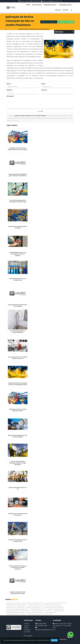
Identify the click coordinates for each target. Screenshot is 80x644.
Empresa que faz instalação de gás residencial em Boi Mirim (18, 175)
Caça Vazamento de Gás (33, 604)
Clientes (58, 10)
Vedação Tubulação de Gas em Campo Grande (18, 541)
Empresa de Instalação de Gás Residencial (53, 608)
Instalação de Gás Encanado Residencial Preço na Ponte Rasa (18, 149)
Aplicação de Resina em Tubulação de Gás (33, 603)
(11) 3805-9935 (36, 1)
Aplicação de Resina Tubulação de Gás (16, 604)
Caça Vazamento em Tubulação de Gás (16, 606)
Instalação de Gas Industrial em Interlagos (18, 227)
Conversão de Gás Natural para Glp (54, 606)
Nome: (9, 84)
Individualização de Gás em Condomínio (17, 614)
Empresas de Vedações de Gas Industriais (41, 611)
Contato (65, 10)
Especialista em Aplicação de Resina (15, 612)
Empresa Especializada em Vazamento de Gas (18, 611)
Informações (28, 636)
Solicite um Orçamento (49, 22)
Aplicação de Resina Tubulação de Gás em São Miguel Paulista (18, 384)
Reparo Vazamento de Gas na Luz (18, 488)
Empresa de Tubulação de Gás (38, 609)
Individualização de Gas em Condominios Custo (40, 614)
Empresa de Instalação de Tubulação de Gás (17, 609)
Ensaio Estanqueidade (59, 611)
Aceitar (54, 640)
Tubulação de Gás (66, 5)
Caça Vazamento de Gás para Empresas (51, 604)
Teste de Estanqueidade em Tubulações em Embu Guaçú (18, 201)
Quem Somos (37, 5)
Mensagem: (11, 96)
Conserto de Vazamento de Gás (35, 606)
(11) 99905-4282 (42, 626)
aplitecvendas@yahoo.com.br (51, 1)
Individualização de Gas (51, 612)
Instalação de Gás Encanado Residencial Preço (18, 410)
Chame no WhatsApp (66, 22)
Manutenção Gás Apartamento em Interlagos (18, 305)
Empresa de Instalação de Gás (33, 608)
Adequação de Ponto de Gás (14, 603)
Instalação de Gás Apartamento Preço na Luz (18, 514)
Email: (44, 84)
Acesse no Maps (25, 1)
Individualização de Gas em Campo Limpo (18, 279)
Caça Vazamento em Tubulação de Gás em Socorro (18, 358)
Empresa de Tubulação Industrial (55, 609)
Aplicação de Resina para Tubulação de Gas (56, 603)
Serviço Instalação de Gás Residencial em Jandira (18, 593)
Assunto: (44, 90)
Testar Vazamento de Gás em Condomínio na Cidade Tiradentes (18, 567)
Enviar (40, 111)
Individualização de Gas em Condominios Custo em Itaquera (18, 254)
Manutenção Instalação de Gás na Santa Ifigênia (18, 436)
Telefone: (10, 90)
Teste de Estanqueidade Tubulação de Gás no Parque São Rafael (18, 463)
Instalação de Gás (50, 5)
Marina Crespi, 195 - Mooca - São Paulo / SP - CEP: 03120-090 (63, 626)
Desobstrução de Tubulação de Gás (15, 608)
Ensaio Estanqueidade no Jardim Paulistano (18, 332)
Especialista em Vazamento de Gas (35, 612)
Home (28, 5)
